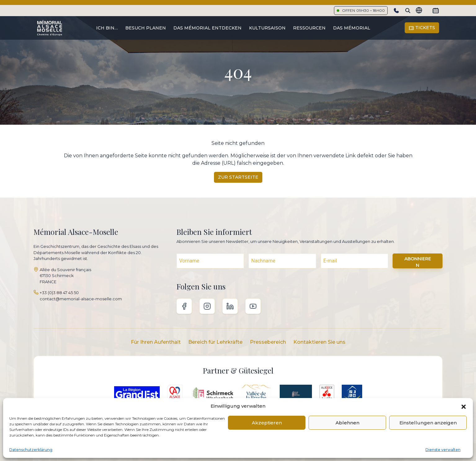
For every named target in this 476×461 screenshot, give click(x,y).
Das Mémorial (352, 28)
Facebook (184, 306)
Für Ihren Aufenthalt (156, 342)
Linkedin (230, 306)
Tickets (422, 28)
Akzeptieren (267, 423)
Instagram (207, 306)
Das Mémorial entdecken (207, 28)
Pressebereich (268, 342)
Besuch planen (146, 28)
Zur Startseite (238, 177)
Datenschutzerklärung (31, 450)
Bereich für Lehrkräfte (215, 342)
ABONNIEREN (418, 262)
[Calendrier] (436, 11)
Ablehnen (347, 423)
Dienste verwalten (443, 450)
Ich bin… (107, 28)
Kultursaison (267, 28)
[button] (464, 406)
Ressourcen (309, 28)
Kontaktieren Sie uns (319, 342)
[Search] (408, 11)
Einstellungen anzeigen (428, 423)
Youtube (253, 306)
